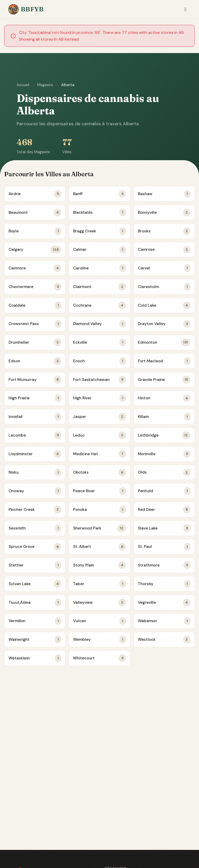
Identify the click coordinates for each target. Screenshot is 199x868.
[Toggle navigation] (185, 9)
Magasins (45, 85)
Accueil (23, 85)
